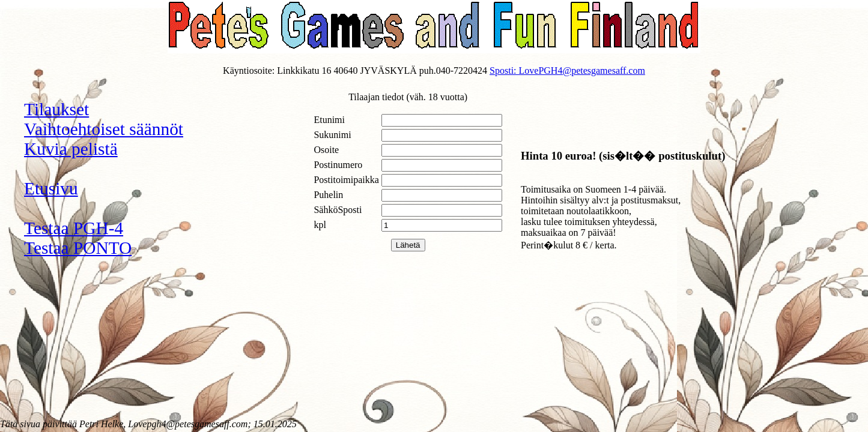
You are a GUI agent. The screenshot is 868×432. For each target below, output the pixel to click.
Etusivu (51, 188)
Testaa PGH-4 (74, 228)
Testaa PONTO (78, 248)
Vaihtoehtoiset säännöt (104, 129)
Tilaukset (56, 109)
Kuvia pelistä (71, 149)
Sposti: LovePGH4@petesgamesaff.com (567, 70)
